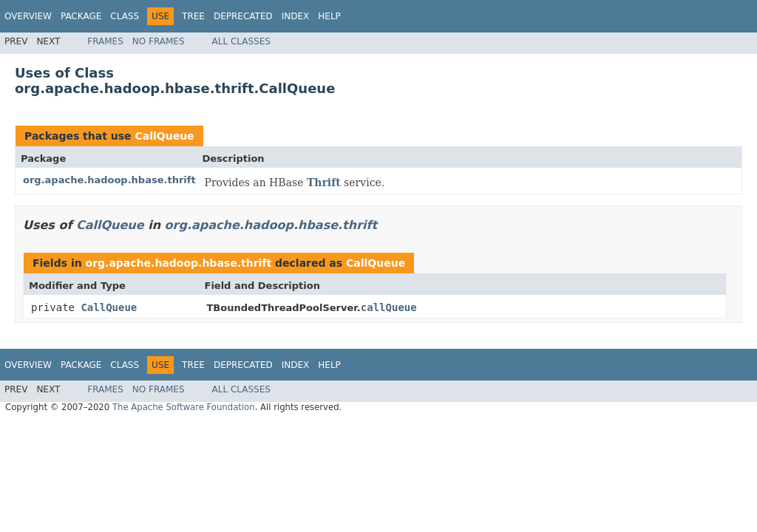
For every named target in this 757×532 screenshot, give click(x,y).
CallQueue (164, 136)
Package (81, 16)
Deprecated (243, 16)
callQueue (389, 307)
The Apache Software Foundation (184, 407)
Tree (193, 16)
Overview (28, 16)
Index (296, 16)
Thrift (324, 183)
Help (329, 16)
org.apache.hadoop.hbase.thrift (109, 180)
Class (125, 16)
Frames (105, 41)
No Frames (159, 41)
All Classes (241, 41)
